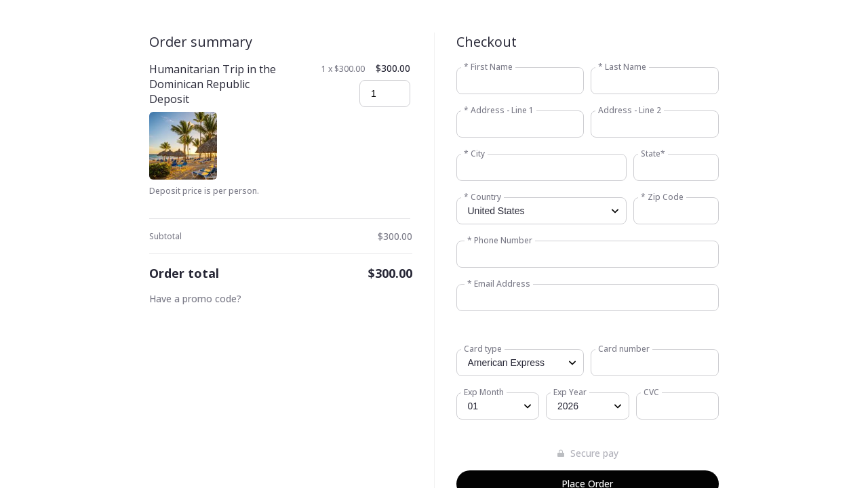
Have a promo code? (195, 299)
